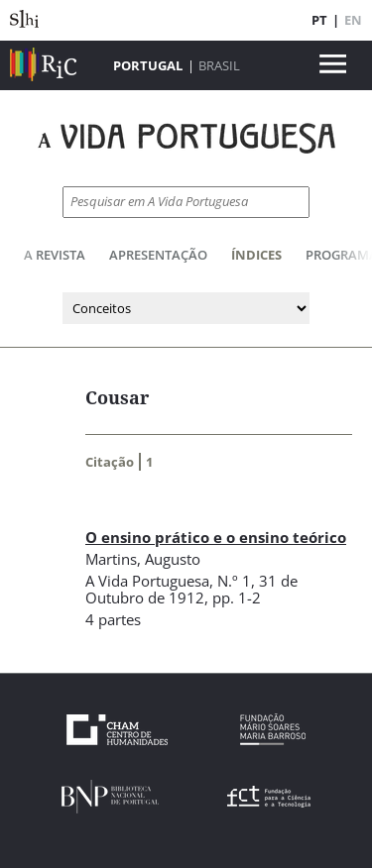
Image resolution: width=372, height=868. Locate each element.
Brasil (219, 65)
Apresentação (158, 255)
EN (353, 20)
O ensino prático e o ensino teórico (216, 537)
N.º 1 (234, 581)
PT (319, 20)
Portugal (148, 65)
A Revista (55, 255)
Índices (256, 255)
